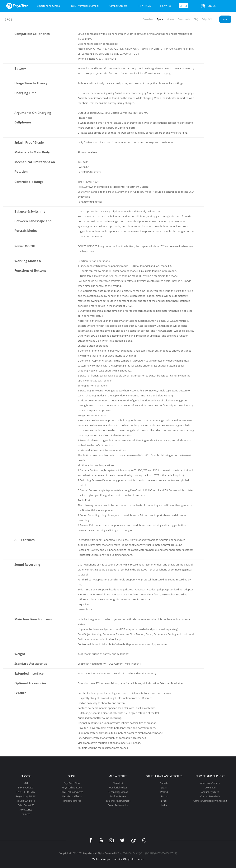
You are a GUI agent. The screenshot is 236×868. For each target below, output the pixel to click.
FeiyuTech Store (72, 783)
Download (210, 788)
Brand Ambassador (118, 805)
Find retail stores (72, 801)
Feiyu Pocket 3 (26, 788)
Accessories (26, 810)
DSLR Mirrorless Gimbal (85, 6)
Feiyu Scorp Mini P (26, 796)
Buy (225, 19)
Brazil (164, 801)
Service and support (210, 776)
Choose (26, 776)
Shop (72, 776)
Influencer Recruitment (118, 801)
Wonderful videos (118, 788)
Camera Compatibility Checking (210, 801)
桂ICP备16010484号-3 (131, 853)
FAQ (196, 19)
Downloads (184, 19)
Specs (160, 19)
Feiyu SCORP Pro (26, 801)
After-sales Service (210, 783)
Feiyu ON (207, 19)
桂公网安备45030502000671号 (161, 853)
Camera (26, 814)
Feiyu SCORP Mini (26, 792)
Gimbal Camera (118, 6)
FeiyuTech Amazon (72, 788)
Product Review (118, 796)
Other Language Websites (164, 776)
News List (118, 783)
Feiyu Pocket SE (26, 805)
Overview (148, 19)
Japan (164, 788)
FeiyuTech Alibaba (72, 796)
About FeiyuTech (210, 792)
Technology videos (118, 792)
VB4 (26, 783)
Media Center (118, 776)
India (164, 805)
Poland (164, 792)
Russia (164, 796)
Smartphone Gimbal (49, 6)
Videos (170, 19)
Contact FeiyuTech (210, 796)
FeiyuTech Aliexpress (72, 792)
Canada (164, 783)
